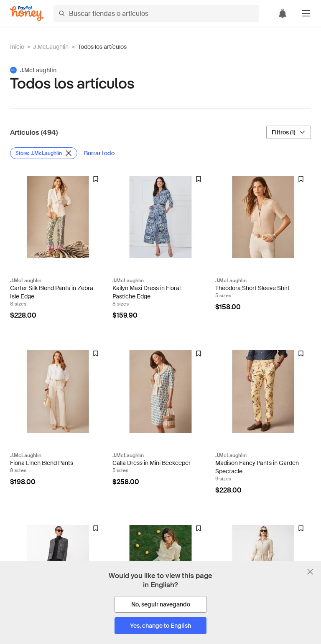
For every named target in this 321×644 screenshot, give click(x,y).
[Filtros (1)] (289, 132)
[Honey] (27, 14)
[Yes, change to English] (160, 626)
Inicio (17, 47)
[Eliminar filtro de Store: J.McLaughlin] (44, 153)
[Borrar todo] (99, 153)
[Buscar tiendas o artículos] (156, 13)
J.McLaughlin (51, 47)
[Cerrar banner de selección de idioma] (310, 572)
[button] (306, 13)
